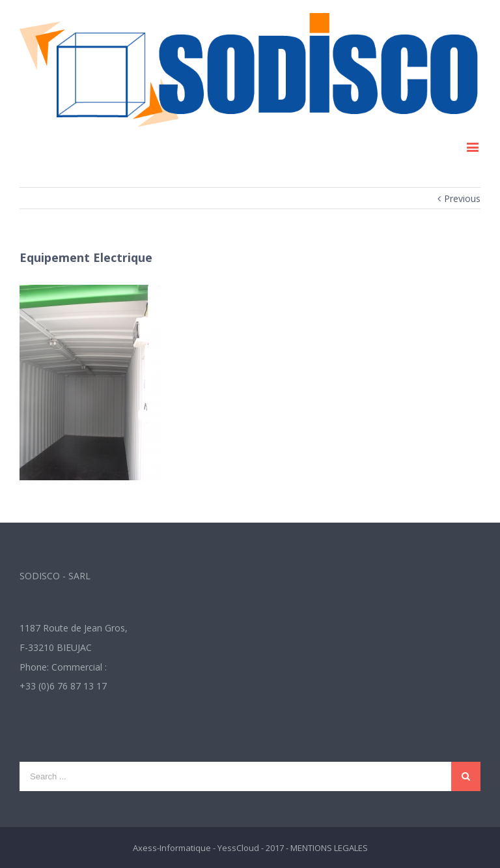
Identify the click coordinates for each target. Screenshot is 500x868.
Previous (462, 198)
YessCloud (238, 848)
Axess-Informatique (172, 848)
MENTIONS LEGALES (329, 848)
